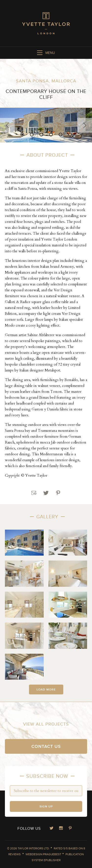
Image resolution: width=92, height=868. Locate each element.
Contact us (46, 747)
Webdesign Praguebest (43, 854)
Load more (46, 690)
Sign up (46, 807)
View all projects (46, 724)
